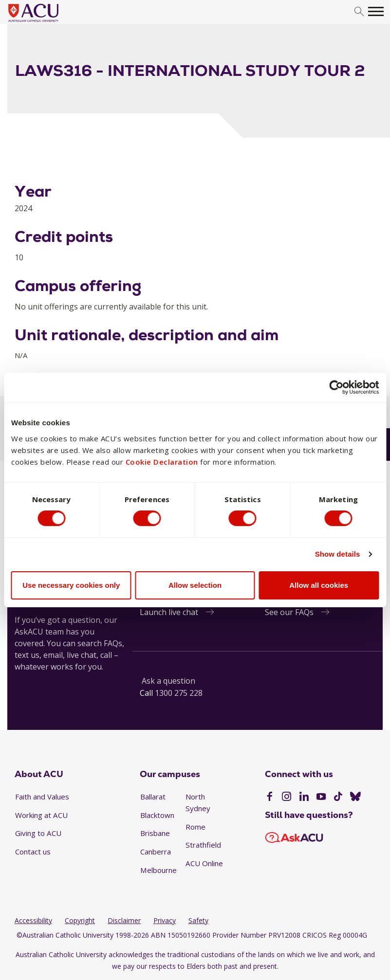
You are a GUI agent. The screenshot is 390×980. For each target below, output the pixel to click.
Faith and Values (42, 797)
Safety (198, 920)
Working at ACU (41, 815)
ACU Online (204, 863)
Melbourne (158, 870)
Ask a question (168, 681)
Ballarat (153, 797)
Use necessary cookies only (71, 585)
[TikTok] (338, 798)
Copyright (80, 920)
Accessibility (33, 920)
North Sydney (198, 802)
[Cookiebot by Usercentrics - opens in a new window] (336, 387)
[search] (359, 12)
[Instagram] (287, 798)
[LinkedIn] (304, 798)
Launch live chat (169, 612)
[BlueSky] (355, 798)
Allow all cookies (319, 585)
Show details (338, 554)
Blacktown (157, 815)
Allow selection (195, 585)
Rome (195, 827)
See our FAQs (289, 612)
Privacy (165, 920)
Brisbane (155, 833)
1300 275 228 (179, 693)
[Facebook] (269, 798)
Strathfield (203, 845)
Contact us (33, 852)
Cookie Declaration (162, 461)
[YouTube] (321, 798)
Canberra (156, 852)
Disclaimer (124, 920)
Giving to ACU (38, 833)
